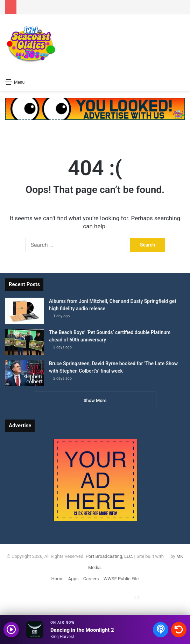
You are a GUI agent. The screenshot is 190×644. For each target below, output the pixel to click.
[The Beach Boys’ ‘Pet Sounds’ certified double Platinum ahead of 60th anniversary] (24, 342)
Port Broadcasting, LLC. (110, 556)
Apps (73, 579)
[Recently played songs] (179, 630)
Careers (91, 579)
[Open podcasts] (161, 630)
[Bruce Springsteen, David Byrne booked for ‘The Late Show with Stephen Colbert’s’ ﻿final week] (24, 373)
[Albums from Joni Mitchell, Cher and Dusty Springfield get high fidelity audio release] (24, 311)
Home (58, 579)
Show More (95, 400)
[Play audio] (11, 630)
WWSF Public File (121, 579)
